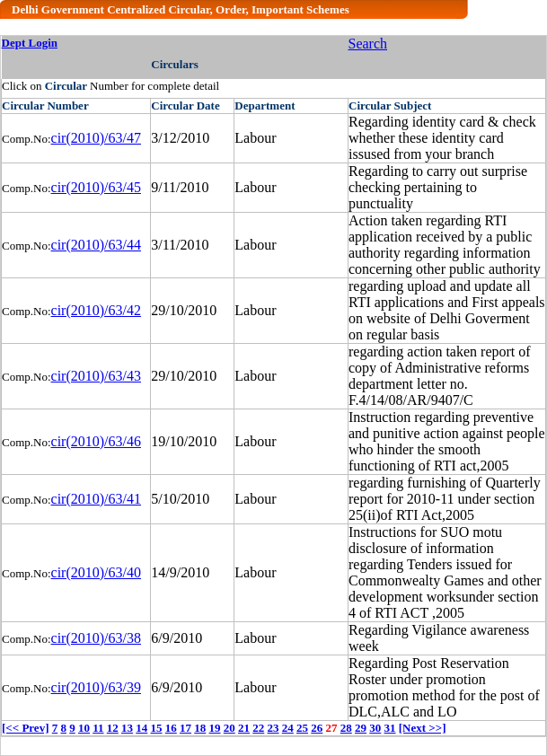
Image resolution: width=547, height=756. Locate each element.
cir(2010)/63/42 (96, 310)
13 (127, 728)
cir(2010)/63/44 (96, 245)
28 (346, 728)
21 (244, 728)
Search (368, 44)
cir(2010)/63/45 (96, 187)
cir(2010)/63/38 (96, 638)
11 (98, 728)
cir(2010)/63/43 (96, 376)
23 (273, 728)
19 (215, 728)
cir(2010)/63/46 (96, 441)
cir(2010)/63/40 (96, 572)
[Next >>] (423, 728)
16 (171, 728)
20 (229, 728)
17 (185, 728)
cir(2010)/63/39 (96, 687)
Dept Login (30, 43)
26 (317, 728)
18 (200, 728)
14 (141, 728)
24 (288, 728)
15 (157, 728)
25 (302, 728)
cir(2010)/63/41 (96, 499)
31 (390, 728)
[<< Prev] (25, 728)
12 (113, 728)
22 (258, 728)
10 (84, 728)
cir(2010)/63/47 (96, 138)
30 (375, 728)
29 (361, 728)
